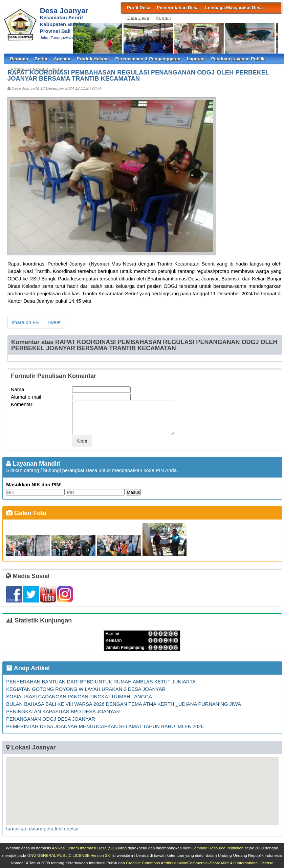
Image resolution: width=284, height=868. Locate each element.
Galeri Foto (26, 513)
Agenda (62, 59)
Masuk (133, 492)
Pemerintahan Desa (178, 8)
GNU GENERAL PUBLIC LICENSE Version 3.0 (69, 855)
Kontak (163, 18)
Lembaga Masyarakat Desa (234, 8)
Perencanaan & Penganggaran (148, 59)
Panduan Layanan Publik (238, 59)
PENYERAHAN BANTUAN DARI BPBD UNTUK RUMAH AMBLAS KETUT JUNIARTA (101, 682)
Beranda (19, 59)
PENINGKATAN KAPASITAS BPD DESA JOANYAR (63, 712)
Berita (41, 59)
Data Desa (138, 18)
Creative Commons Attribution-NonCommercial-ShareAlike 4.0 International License (200, 863)
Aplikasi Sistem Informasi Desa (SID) (84, 848)
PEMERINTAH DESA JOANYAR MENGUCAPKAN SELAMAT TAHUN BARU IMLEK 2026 (105, 726)
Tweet (54, 322)
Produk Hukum (93, 59)
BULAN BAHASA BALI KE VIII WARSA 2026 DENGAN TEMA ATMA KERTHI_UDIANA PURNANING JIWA (124, 704)
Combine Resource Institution (218, 848)
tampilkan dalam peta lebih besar (42, 829)
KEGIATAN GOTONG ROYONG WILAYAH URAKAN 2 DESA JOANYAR (86, 689)
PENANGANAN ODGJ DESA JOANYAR (51, 719)
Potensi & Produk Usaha (36, 69)
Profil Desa (139, 8)
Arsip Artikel (28, 668)
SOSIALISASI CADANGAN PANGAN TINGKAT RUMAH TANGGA (79, 697)
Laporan (196, 59)
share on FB (25, 322)
